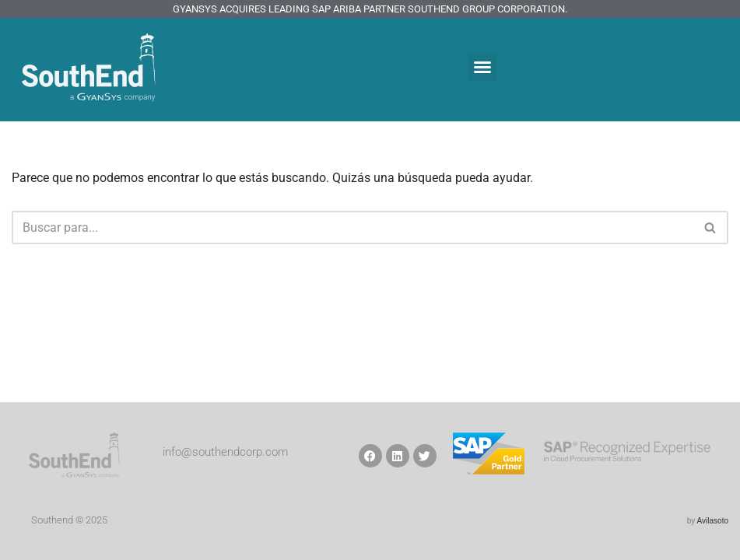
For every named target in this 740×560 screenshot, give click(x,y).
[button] (482, 67)
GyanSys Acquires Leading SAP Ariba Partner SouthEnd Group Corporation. (370, 9)
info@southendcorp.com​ (225, 452)
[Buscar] (352, 227)
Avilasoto (713, 521)
